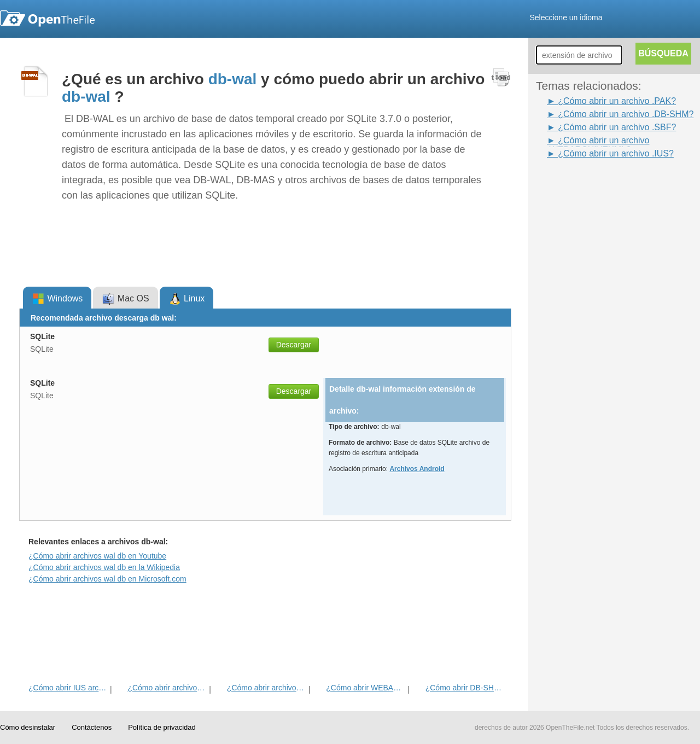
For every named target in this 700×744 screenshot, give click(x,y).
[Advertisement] (580, 324)
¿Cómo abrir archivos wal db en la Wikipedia (104, 567)
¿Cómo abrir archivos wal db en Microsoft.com (107, 579)
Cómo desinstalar (28, 727)
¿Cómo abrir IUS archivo (68, 688)
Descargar (294, 345)
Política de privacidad (162, 727)
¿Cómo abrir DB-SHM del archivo (465, 688)
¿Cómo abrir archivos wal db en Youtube (97, 556)
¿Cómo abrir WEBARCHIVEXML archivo (366, 688)
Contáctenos (92, 727)
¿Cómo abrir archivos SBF (167, 688)
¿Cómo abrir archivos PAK (267, 688)
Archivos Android (417, 469)
